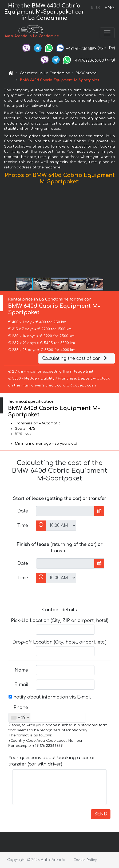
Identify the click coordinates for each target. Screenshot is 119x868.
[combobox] (20, 718)
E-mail (21, 685)
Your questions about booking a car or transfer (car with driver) (52, 761)
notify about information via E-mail (50, 697)
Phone (21, 708)
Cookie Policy (85, 860)
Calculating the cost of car (75, 358)
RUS (95, 8)
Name (21, 670)
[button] (114, 232)
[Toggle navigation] (107, 33)
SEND (101, 814)
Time (23, 526)
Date (23, 511)
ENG (109, 8)
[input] (65, 511)
